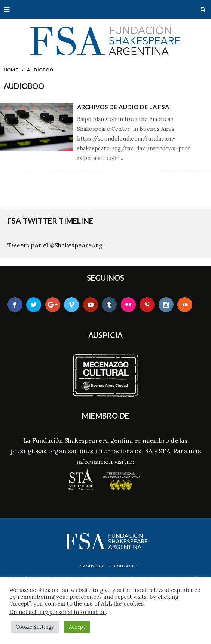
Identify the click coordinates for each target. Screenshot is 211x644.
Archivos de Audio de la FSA (123, 107)
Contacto (126, 566)
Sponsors (92, 566)
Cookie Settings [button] (35, 627)
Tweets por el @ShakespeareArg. (56, 245)
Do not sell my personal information (58, 612)
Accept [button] (77, 627)
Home (11, 70)
